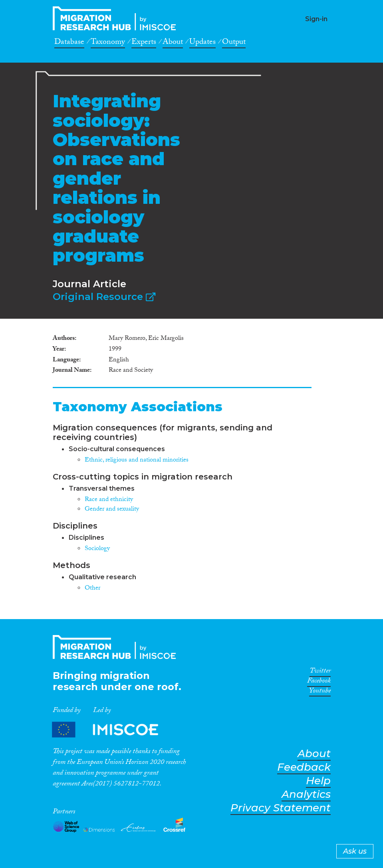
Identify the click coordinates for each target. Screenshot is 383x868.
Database (69, 43)
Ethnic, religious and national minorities (137, 461)
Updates (202, 43)
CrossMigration (117, 18)
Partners (112, 729)
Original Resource (104, 297)
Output (234, 43)
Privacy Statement (281, 808)
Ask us (355, 851)
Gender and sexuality (112, 510)
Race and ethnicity (109, 500)
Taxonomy (108, 43)
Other (92, 589)
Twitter (320, 672)
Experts (144, 43)
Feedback (304, 767)
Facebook (319, 682)
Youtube (320, 692)
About (173, 43)
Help (318, 781)
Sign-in (316, 19)
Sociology (97, 549)
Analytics (306, 794)
